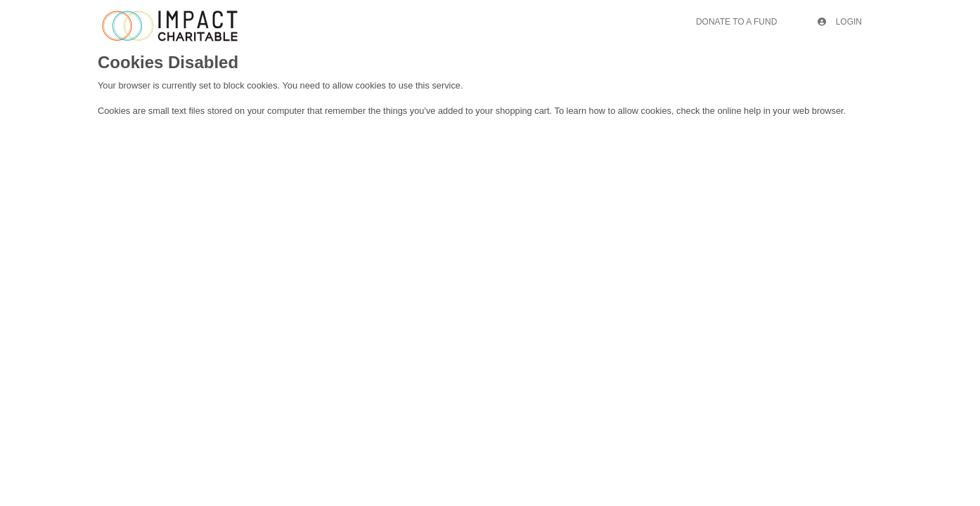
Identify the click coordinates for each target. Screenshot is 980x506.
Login (840, 22)
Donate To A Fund (736, 22)
